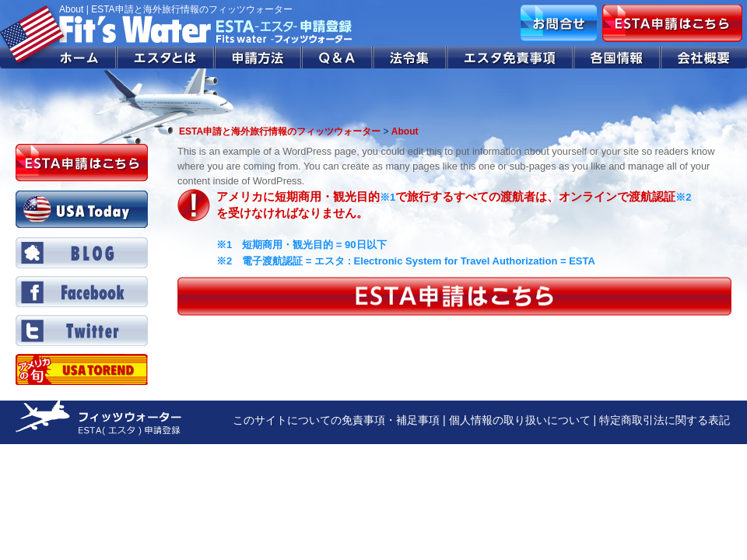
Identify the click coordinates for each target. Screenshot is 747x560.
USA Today (82, 209)
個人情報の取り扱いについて (520, 420)
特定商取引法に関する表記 (665, 420)
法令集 (410, 58)
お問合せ (559, 23)
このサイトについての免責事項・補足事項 (336, 420)
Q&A (338, 58)
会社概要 (704, 58)
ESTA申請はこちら (672, 23)
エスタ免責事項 (510, 58)
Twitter (82, 331)
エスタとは (166, 58)
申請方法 (258, 58)
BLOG (82, 253)
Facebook (82, 292)
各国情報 (617, 58)
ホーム (58, 58)
